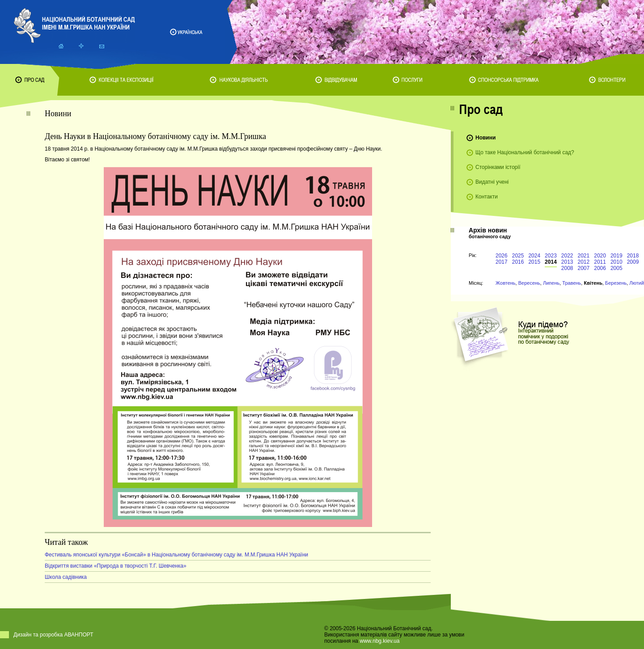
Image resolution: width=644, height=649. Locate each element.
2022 (567, 256)
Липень (551, 283)
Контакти (487, 197)
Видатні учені (492, 182)
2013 (567, 262)
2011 (600, 262)
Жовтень (506, 283)
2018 (633, 256)
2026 (502, 256)
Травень (572, 283)
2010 (616, 262)
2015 (534, 262)
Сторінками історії (498, 167)
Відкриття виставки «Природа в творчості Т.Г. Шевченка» (116, 566)
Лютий (637, 283)
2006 (600, 268)
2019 (616, 256)
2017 (502, 262)
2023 (551, 256)
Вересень (529, 283)
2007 (584, 268)
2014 (551, 262)
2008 (567, 268)
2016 (518, 262)
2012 (584, 262)
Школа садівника (66, 577)
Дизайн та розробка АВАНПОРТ (53, 635)
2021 (584, 256)
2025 (518, 256)
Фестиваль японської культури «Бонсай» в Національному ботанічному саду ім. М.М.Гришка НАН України (176, 555)
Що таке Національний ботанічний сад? (525, 152)
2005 (616, 268)
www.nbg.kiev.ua (379, 641)
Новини (485, 138)
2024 (534, 256)
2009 (633, 262)
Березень (616, 283)
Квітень (593, 283)
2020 (600, 256)
